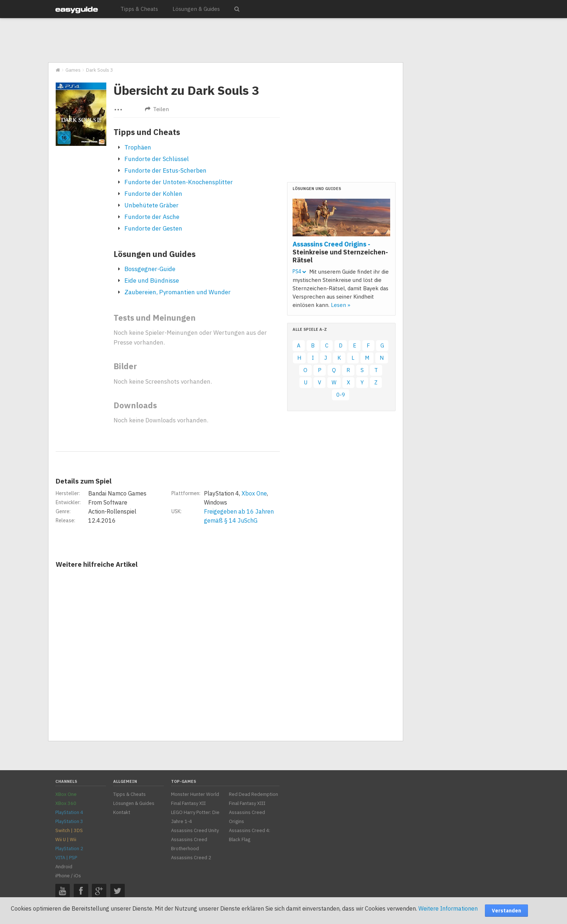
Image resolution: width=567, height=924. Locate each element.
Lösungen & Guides (196, 9)
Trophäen (138, 147)
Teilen (157, 109)
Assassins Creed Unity (195, 830)
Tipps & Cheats (139, 9)
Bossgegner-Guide (150, 269)
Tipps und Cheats (147, 132)
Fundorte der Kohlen (153, 194)
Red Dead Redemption (253, 794)
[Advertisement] (225, 41)
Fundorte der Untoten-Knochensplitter (179, 182)
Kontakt (122, 812)
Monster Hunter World (195, 794)
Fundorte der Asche (152, 217)
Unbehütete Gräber (152, 205)
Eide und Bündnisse (152, 280)
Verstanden (506, 911)
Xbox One (254, 493)
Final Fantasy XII (188, 803)
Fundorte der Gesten (153, 228)
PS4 (299, 271)
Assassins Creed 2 (191, 858)
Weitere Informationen (448, 908)
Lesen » (341, 305)
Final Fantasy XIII (247, 803)
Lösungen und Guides (155, 254)
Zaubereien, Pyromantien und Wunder (178, 292)
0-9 (341, 395)
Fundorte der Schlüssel (157, 159)
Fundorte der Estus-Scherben (165, 170)
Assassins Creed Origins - (340, 252)
